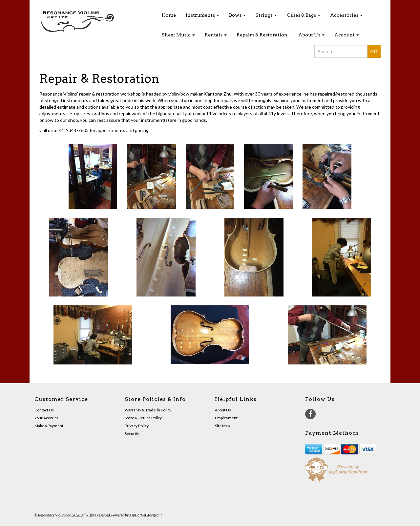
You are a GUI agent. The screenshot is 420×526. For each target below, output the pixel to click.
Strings (266, 15)
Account (347, 35)
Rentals (216, 35)
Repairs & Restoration (262, 35)
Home (169, 15)
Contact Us (44, 410)
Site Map (222, 426)
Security (132, 434)
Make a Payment (49, 426)
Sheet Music (178, 35)
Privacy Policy (137, 426)
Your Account (46, 418)
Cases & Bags (304, 15)
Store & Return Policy (143, 418)
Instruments (202, 15)
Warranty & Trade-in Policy (148, 410)
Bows (237, 15)
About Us (311, 35)
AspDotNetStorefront (146, 515)
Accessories (346, 15)
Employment (226, 418)
